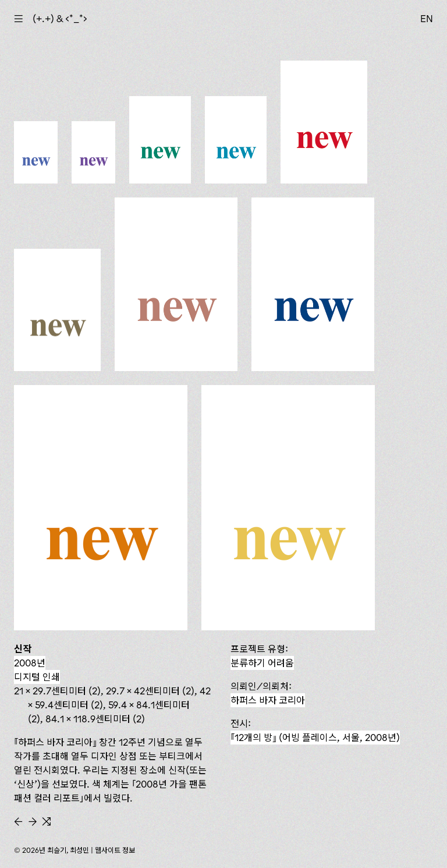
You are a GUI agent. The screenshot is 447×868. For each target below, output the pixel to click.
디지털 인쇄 (37, 677)
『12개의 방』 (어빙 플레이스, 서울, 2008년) (315, 738)
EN (427, 19)
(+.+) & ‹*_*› (60, 19)
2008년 (30, 663)
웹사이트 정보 (115, 850)
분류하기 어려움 (262, 663)
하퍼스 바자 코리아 (268, 700)
